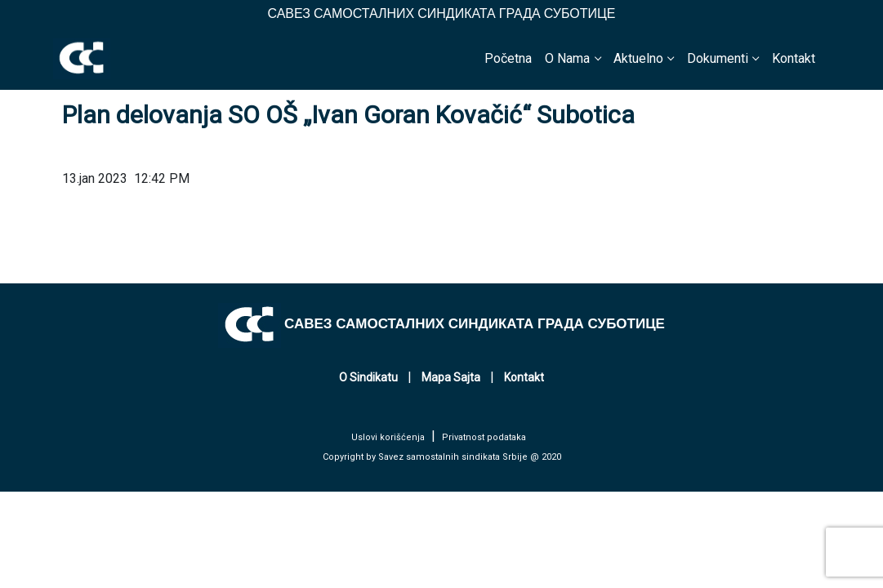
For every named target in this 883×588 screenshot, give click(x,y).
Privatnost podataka (484, 437)
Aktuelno (638, 58)
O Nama (567, 58)
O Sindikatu (368, 377)
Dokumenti (718, 58)
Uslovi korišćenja (388, 437)
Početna (508, 58)
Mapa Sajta (451, 377)
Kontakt (794, 58)
